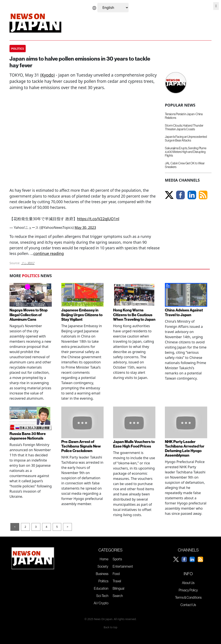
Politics (103, 581)
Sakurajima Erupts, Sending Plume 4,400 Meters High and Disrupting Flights (186, 152)
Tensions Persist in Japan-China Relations (184, 116)
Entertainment (123, 566)
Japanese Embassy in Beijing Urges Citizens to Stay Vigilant (82, 315)
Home (104, 559)
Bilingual (118, 588)
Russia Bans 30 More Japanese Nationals (28, 436)
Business (102, 574)
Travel (117, 581)
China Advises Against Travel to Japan (184, 312)
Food (116, 574)
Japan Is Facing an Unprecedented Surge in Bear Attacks (186, 139)
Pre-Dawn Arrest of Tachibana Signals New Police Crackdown (81, 446)
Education (101, 588)
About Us (188, 583)
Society (103, 566)
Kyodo (48, 75)
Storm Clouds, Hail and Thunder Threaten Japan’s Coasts (184, 127)
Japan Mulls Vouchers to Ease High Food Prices (134, 444)
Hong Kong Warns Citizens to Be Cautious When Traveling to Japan (134, 315)
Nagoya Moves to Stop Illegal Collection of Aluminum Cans (28, 315)
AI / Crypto (101, 603)
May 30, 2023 (85, 228)
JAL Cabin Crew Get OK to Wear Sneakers (185, 165)
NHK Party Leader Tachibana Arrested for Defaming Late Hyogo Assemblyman (185, 448)
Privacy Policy (188, 590)
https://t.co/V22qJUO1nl (98, 219)
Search (118, 596)
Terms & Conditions (188, 597)
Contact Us (188, 605)
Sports (117, 559)
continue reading (49, 253)
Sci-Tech (102, 596)
